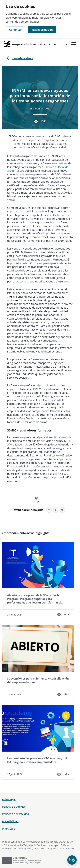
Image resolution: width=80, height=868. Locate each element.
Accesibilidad (10, 821)
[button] (62, 510)
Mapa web (9, 829)
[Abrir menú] (74, 44)
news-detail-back (19, 58)
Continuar (15, 30)
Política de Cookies (14, 807)
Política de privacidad (15, 814)
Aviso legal (9, 799)
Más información (42, 30)
